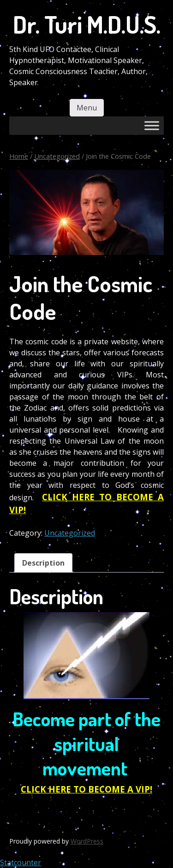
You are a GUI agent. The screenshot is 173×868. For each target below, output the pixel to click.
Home (19, 156)
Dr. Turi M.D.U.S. (87, 24)
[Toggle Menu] (152, 125)
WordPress (87, 841)
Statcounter (21, 862)
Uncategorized (57, 156)
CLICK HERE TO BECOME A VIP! (86, 789)
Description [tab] (43, 563)
